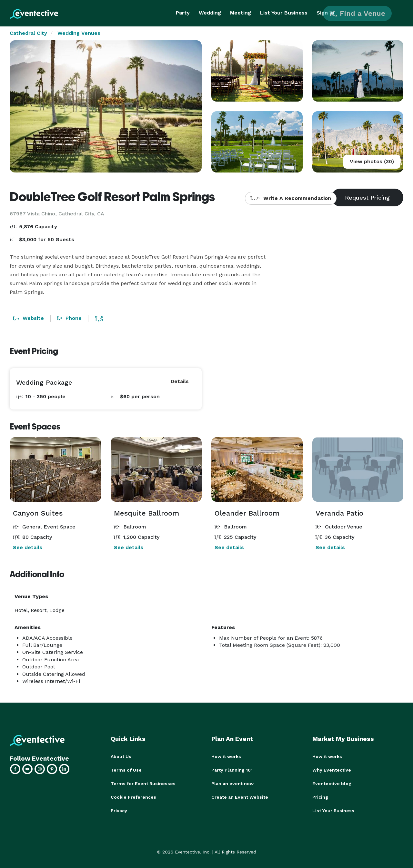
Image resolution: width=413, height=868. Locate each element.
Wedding (210, 13)
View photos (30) (372, 161)
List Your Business (284, 13)
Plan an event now (232, 784)
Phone (69, 318)
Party (183, 13)
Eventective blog (332, 784)
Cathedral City (28, 33)
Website (28, 318)
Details (180, 381)
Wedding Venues (79, 33)
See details (28, 547)
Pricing (320, 797)
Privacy (119, 811)
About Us (121, 756)
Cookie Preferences (133, 797)
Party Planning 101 (232, 770)
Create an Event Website (240, 797)
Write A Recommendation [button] (291, 198)
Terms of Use (126, 770)
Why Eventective (332, 770)
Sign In (325, 13)
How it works (226, 756)
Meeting (241, 13)
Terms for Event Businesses (143, 784)
